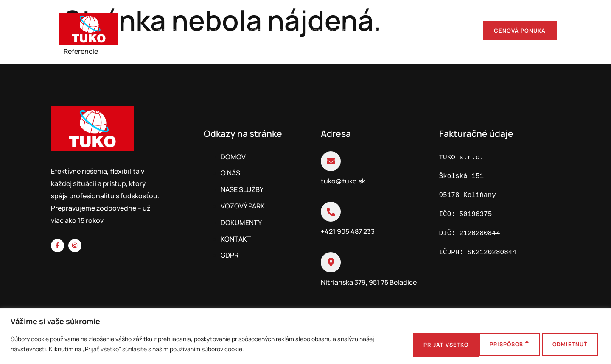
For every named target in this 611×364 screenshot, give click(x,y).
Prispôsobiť (417, 344)
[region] (305, 336)
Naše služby (257, 31)
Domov (156, 31)
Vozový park (323, 31)
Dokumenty (388, 31)
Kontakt (447, 31)
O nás (202, 31)
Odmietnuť (488, 344)
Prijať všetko (562, 344)
